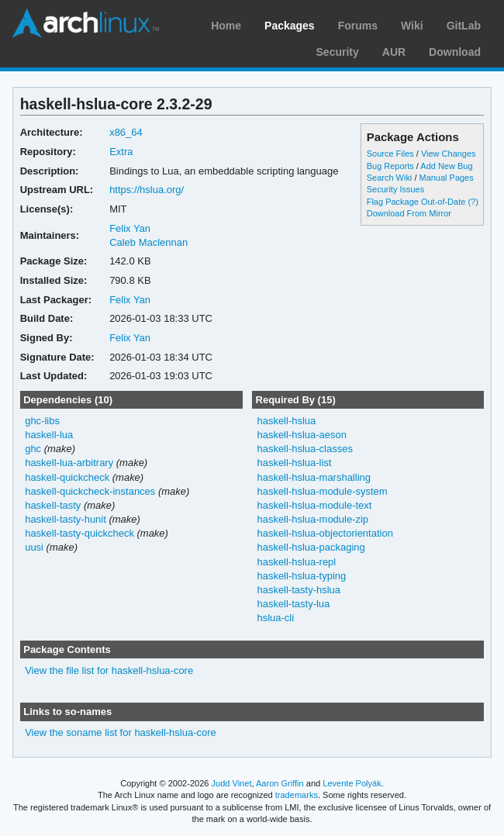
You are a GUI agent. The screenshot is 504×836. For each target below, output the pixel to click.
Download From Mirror (409, 213)
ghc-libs (42, 421)
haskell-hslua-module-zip (312, 519)
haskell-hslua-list (294, 463)
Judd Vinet (232, 783)
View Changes (449, 154)
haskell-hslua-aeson (301, 435)
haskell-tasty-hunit (66, 519)
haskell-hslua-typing (301, 576)
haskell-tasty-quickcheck (79, 533)
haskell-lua (49, 435)
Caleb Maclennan (148, 242)
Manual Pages (446, 178)
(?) (473, 202)
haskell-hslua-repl (296, 562)
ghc (33, 449)
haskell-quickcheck (67, 477)
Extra (121, 152)
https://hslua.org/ (147, 190)
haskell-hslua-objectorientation (324, 533)
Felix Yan (130, 228)
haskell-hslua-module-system (322, 491)
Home (226, 26)
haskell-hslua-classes (304, 449)
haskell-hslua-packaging (311, 547)
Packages (290, 26)
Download (455, 52)
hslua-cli (275, 618)
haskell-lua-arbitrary (69, 463)
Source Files (390, 154)
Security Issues (395, 189)
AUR (394, 52)
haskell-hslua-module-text (314, 505)
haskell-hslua (286, 421)
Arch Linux (85, 23)
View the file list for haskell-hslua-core (109, 670)
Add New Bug (446, 166)
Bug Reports (390, 166)
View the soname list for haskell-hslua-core (121, 732)
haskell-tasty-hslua (299, 590)
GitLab (464, 26)
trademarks (297, 795)
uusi (34, 547)
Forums (358, 26)
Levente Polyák (352, 783)
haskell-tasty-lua (293, 604)
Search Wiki (390, 178)
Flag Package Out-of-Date (416, 202)
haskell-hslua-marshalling (314, 477)
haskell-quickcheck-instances (90, 491)
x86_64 (126, 132)
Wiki (412, 26)
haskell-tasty (53, 505)
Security (338, 52)
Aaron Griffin (280, 783)
